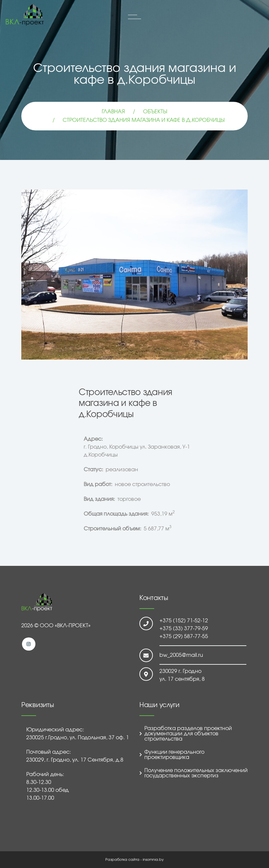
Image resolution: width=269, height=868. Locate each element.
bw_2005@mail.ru (181, 655)
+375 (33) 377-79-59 (184, 629)
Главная (113, 112)
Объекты (155, 112)
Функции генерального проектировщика (174, 755)
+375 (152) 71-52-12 (184, 621)
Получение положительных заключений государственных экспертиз (196, 773)
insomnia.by (153, 860)
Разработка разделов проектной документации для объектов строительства (188, 734)
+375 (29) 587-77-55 (184, 636)
